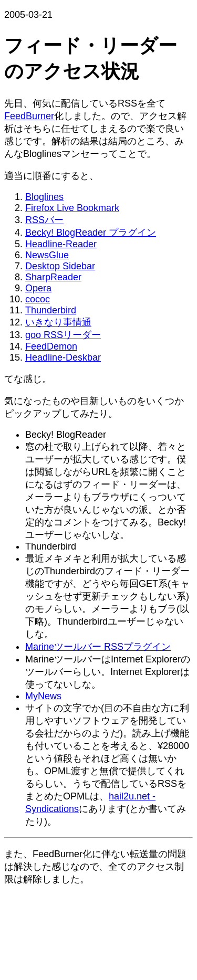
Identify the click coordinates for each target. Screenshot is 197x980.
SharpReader (53, 277)
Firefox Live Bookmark (72, 208)
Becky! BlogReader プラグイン (91, 233)
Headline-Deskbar (63, 357)
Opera (38, 288)
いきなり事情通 (58, 322)
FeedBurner (29, 116)
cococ (38, 299)
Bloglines (44, 197)
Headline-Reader (61, 244)
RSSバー (44, 220)
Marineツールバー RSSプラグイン (98, 647)
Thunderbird (51, 310)
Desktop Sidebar (60, 266)
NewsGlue (47, 255)
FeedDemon (51, 346)
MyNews (43, 696)
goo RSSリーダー (63, 335)
